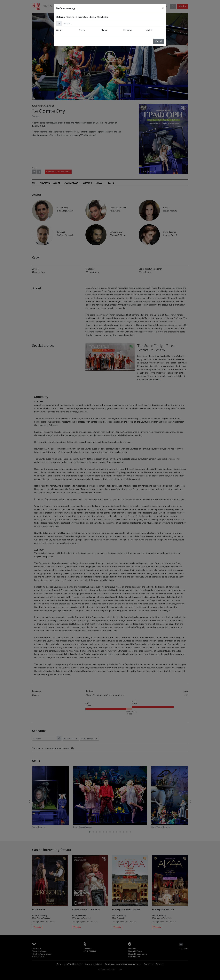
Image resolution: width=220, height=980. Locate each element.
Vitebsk (149, 30)
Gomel (59, 30)
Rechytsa (128, 30)
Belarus (60, 17)
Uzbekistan (103, 17)
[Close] (163, 8)
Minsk (104, 30)
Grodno (82, 30)
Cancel (159, 41)
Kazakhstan (82, 17)
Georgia (70, 17)
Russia (93, 17)
